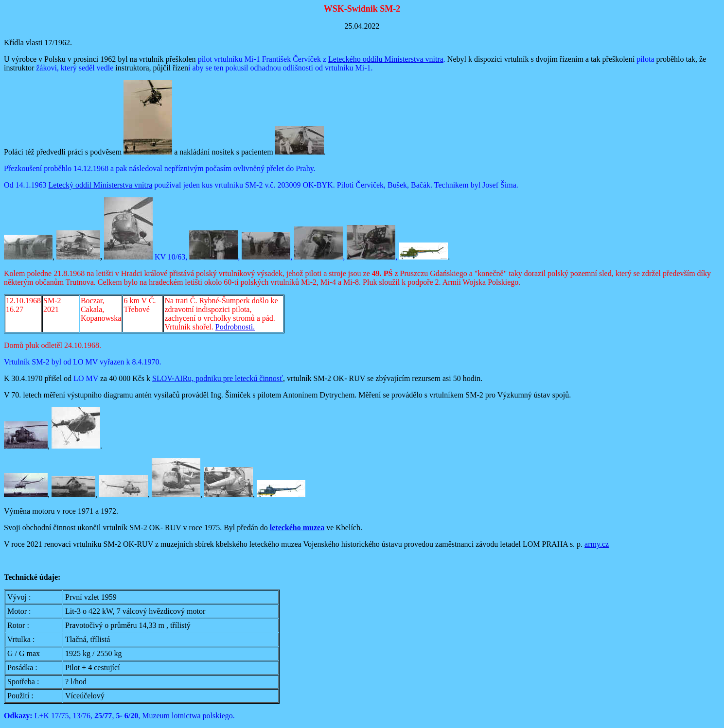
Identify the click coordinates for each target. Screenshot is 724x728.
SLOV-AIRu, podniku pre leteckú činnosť (218, 378)
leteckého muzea (297, 528)
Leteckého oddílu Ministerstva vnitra (386, 59)
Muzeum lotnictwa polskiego (187, 716)
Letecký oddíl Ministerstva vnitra (101, 185)
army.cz (597, 544)
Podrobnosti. (235, 327)
